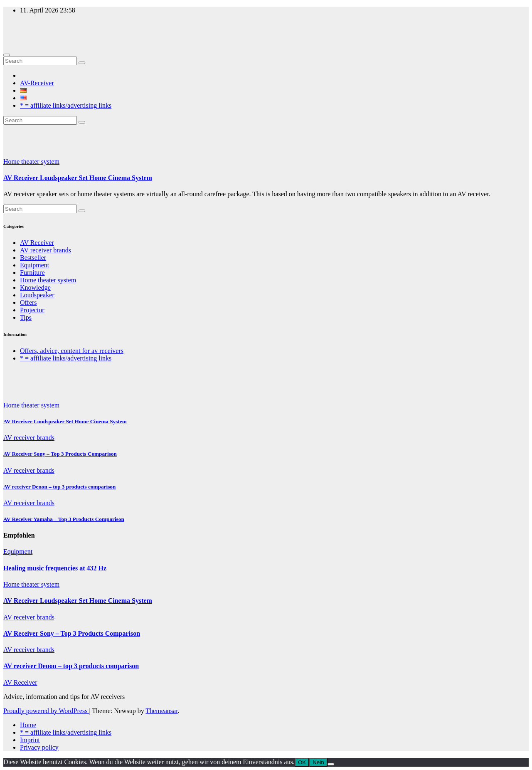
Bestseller (33, 258)
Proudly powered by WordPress (46, 711)
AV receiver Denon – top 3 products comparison (59, 487)
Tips (26, 317)
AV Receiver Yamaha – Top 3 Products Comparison (64, 519)
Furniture (32, 273)
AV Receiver (37, 243)
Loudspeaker (37, 295)
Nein (318, 762)
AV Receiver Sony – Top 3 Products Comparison (60, 454)
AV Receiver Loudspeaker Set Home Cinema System (78, 178)
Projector (32, 310)
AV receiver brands (46, 250)
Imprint (30, 740)
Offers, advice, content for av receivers (72, 351)
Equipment (34, 265)
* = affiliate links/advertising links (66, 105)
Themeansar (161, 711)
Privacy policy (39, 747)
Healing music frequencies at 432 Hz (55, 568)
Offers (28, 302)
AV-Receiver (37, 83)
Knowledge (35, 288)
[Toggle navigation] (7, 55)
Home (28, 725)
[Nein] (331, 764)
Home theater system (31, 162)
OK (302, 762)
